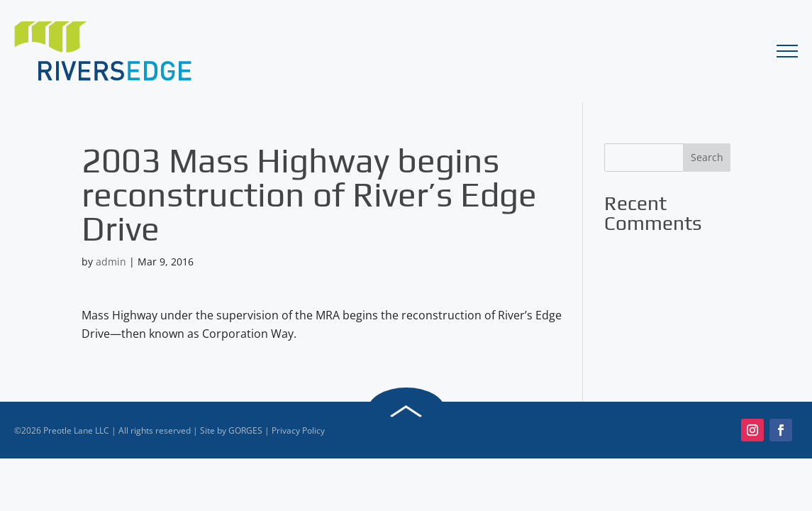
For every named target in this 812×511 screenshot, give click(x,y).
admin (111, 262)
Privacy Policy (298, 430)
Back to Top (406, 411)
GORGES (245, 430)
